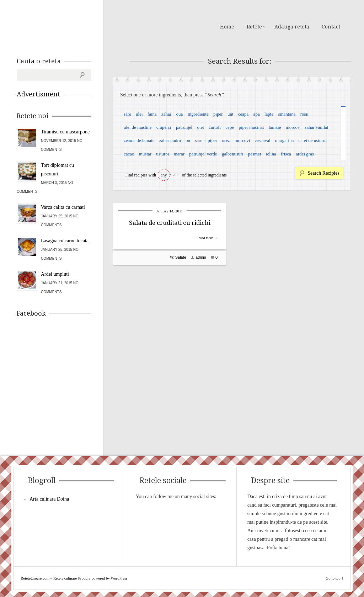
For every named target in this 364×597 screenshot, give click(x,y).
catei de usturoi (313, 140)
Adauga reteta (292, 27)
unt (231, 114)
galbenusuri (233, 154)
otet (200, 127)
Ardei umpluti (55, 274)
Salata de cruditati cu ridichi (170, 223)
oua (179, 114)
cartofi (215, 127)
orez (226, 140)
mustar (145, 154)
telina (271, 154)
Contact (331, 27)
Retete (254, 27)
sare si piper (206, 140)
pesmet (255, 154)
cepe (230, 127)
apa (257, 114)
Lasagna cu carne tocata (65, 241)
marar (179, 154)
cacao (129, 154)
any (164, 175)
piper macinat (251, 127)
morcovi (242, 140)
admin (201, 257)
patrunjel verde (203, 154)
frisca (286, 154)
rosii (304, 114)
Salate (181, 257)
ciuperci (164, 127)
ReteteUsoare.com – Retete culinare (68, 26)
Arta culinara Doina (49, 499)
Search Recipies (323, 173)
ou (188, 140)
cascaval (263, 140)
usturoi (162, 154)
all (176, 175)
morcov (293, 127)
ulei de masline (138, 127)
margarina (284, 140)
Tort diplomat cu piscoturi (57, 170)
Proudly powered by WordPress (103, 578)
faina (152, 114)
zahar (166, 114)
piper (218, 114)
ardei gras (305, 154)
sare (127, 114)
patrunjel (184, 127)
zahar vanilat (317, 127)
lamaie (275, 127)
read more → (208, 238)
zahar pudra (170, 140)
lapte (269, 114)
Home (227, 27)
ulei (139, 114)
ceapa (243, 114)
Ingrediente (198, 114)
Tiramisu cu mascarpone (65, 132)
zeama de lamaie (139, 140)
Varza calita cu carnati (63, 207)
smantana (287, 114)
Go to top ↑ (334, 578)
